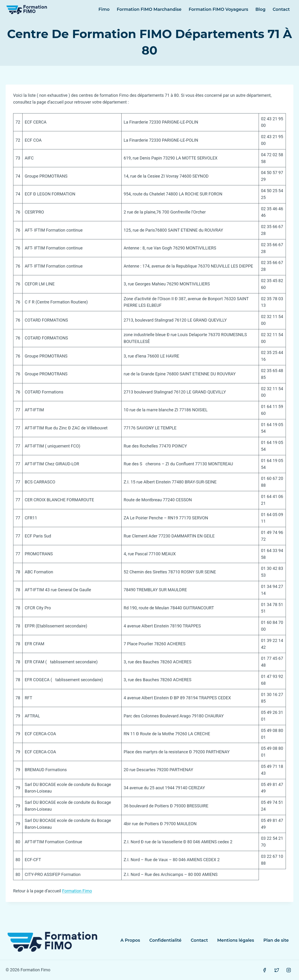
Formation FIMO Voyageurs (218, 9)
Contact (281, 9)
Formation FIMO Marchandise (149, 9)
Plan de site (276, 940)
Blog (260, 9)
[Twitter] (277, 970)
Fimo (104, 9)
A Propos (130, 940)
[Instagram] (289, 970)
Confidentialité (165, 940)
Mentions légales (236, 940)
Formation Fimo (77, 891)
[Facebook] (264, 970)
